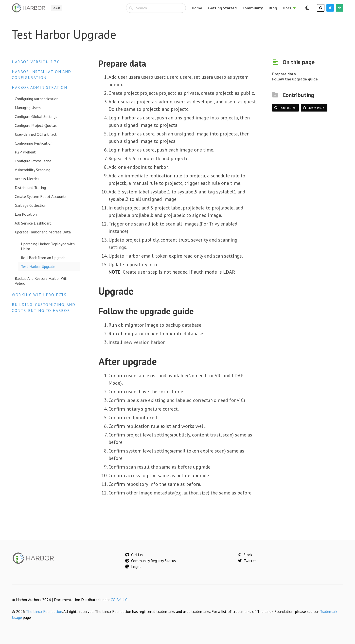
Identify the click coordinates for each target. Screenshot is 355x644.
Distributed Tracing (30, 188)
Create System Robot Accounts (41, 196)
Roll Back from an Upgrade (43, 258)
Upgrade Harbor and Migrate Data (43, 232)
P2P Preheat (25, 152)
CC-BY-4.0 (119, 600)
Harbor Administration (40, 87)
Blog (273, 8)
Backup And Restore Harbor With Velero (42, 281)
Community (253, 8)
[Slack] (339, 8)
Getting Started (222, 8)
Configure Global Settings (36, 116)
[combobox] (156, 8)
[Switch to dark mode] (307, 8)
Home (197, 8)
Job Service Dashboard (33, 223)
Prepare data (284, 74)
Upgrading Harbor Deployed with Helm (48, 246)
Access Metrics (27, 179)
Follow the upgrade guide (295, 79)
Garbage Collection (31, 205)
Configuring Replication (34, 143)
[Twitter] (330, 8)
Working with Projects (39, 295)
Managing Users (28, 108)
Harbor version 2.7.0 (36, 62)
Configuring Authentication (37, 99)
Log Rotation (26, 214)
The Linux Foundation (44, 611)
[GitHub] (321, 8)
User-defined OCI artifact (36, 134)
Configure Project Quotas (36, 125)
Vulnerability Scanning (33, 170)
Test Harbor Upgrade (38, 266)
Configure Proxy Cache (33, 161)
